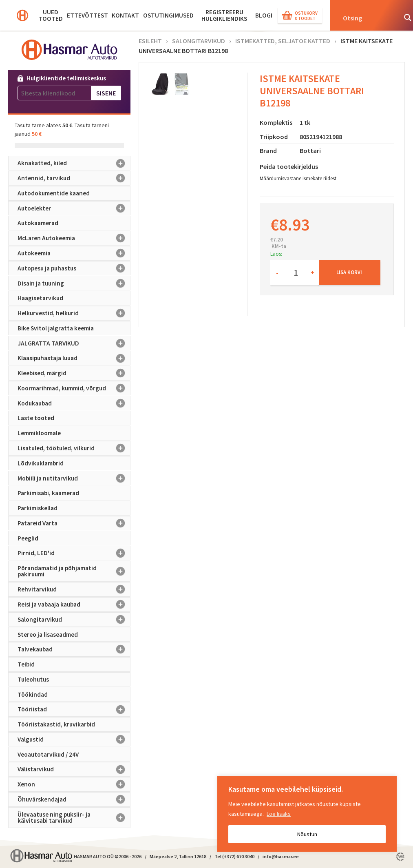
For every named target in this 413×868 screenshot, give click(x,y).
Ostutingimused (168, 15)
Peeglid (28, 538)
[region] (307, 814)
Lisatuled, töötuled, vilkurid (74, 448)
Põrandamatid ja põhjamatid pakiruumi (74, 571)
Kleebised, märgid (74, 373)
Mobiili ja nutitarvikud (74, 478)
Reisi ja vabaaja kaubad (74, 604)
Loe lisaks (279, 814)
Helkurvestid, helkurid (74, 313)
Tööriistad (74, 709)
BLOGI (264, 15)
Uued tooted (51, 15)
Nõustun (307, 834)
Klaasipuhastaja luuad (74, 358)
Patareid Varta (74, 523)
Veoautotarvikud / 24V (48, 754)
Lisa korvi (349, 272)
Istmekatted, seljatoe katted (283, 41)
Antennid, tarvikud (74, 178)
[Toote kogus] (295, 272)
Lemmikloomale (39, 433)
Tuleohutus (33, 679)
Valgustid (74, 740)
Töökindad (33, 694)
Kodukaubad (74, 403)
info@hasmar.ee (281, 856)
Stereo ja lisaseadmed (48, 634)
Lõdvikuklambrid (41, 463)
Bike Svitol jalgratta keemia (56, 328)
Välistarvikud (74, 769)
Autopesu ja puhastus (74, 268)
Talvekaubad (74, 649)
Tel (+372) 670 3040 (234, 856)
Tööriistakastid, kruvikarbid (56, 724)
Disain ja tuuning (74, 283)
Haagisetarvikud (40, 298)
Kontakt (125, 15)
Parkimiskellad (38, 508)
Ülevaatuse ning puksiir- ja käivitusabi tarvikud (74, 818)
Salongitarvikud (74, 620)
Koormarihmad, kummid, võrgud (74, 388)
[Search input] (367, 18)
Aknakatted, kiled (74, 163)
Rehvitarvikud (74, 589)
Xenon (74, 784)
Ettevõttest (87, 15)
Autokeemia (74, 253)
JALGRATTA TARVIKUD (74, 343)
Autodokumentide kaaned (54, 193)
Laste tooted (36, 418)
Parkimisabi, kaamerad (48, 493)
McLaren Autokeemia (74, 238)
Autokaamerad (38, 223)
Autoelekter (74, 208)
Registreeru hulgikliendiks (224, 15)
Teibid (26, 664)
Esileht (150, 41)
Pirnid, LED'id (74, 553)
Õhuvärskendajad (74, 799)
